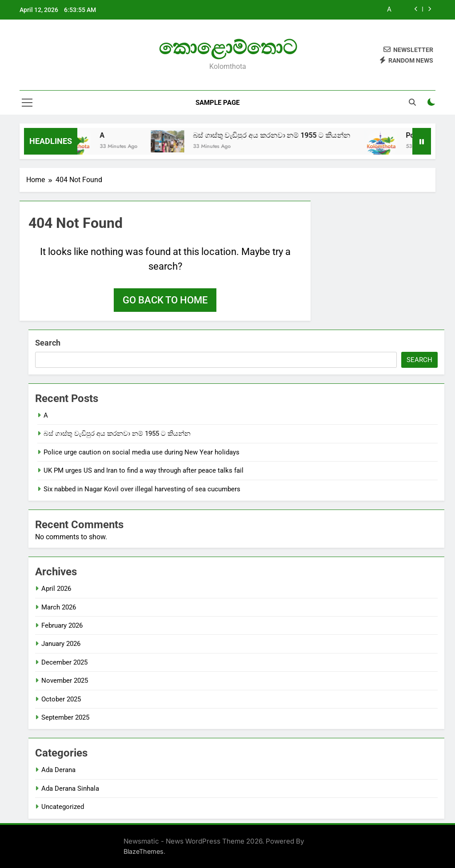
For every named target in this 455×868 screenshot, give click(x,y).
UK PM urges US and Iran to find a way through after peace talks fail (144, 470)
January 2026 (61, 644)
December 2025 (64, 662)
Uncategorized (63, 807)
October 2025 (61, 699)
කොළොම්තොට (228, 47)
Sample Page (218, 103)
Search (48, 343)
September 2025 (65, 717)
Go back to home (165, 300)
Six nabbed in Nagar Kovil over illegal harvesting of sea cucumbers (142, 489)
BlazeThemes (144, 851)
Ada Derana (58, 770)
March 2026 (59, 607)
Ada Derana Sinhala (70, 788)
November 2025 (65, 681)
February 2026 (62, 625)
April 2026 (56, 589)
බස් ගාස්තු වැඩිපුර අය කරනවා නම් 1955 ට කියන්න (283, 135)
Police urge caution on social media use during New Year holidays (142, 452)
